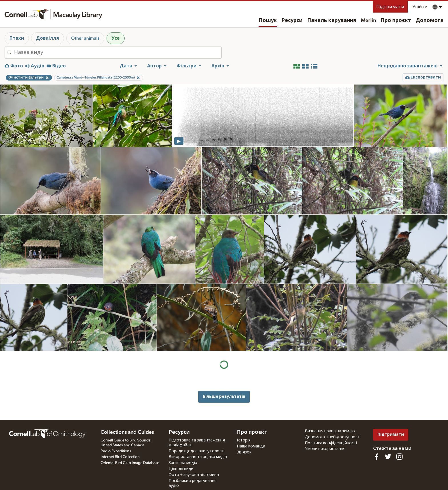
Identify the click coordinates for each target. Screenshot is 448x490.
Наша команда (251, 446)
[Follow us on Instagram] (399, 457)
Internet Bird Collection (120, 457)
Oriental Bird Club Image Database (130, 463)
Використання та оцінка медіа (198, 457)
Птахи (17, 38)
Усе (116, 38)
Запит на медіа (183, 463)
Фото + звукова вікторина (194, 475)
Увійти (420, 7)
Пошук (268, 21)
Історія (244, 440)
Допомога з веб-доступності (333, 437)
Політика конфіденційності (331, 443)
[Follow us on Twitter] (388, 457)
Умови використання (325, 449)
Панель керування (332, 21)
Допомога (430, 21)
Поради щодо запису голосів (197, 451)
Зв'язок (244, 452)
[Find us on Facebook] (377, 457)
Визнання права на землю (330, 431)
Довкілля (48, 38)
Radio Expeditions (116, 451)
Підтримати (390, 7)
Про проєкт (396, 21)
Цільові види (181, 469)
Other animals (85, 38)
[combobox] (118, 53)
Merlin (368, 21)
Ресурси (292, 21)
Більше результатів (224, 396)
